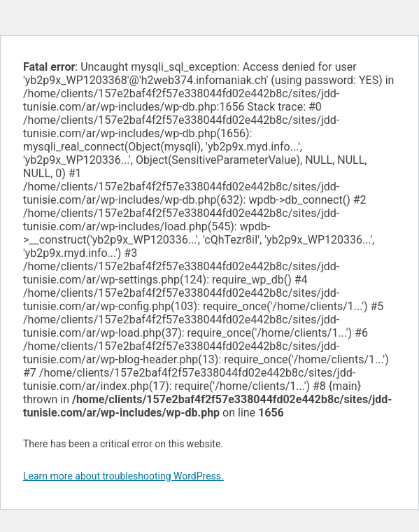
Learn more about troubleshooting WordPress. (123, 476)
